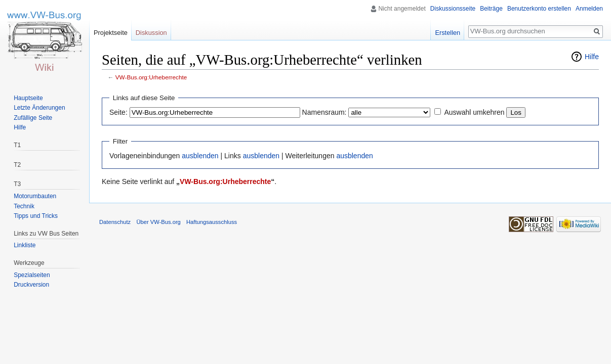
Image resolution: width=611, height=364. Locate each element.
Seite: (118, 112)
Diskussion (151, 33)
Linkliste (25, 245)
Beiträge (491, 9)
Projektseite (111, 33)
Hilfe (592, 57)
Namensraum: (324, 112)
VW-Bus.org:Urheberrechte (151, 77)
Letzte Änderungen (39, 108)
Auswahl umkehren (474, 112)
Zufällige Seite (33, 118)
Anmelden (589, 9)
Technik (24, 206)
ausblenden (200, 156)
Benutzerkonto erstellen (539, 9)
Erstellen (447, 33)
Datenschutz (115, 222)
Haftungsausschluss (212, 222)
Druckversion (31, 285)
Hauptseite (28, 98)
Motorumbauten (35, 196)
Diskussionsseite (453, 9)
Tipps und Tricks (36, 216)
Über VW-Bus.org (158, 222)
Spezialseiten (32, 275)
